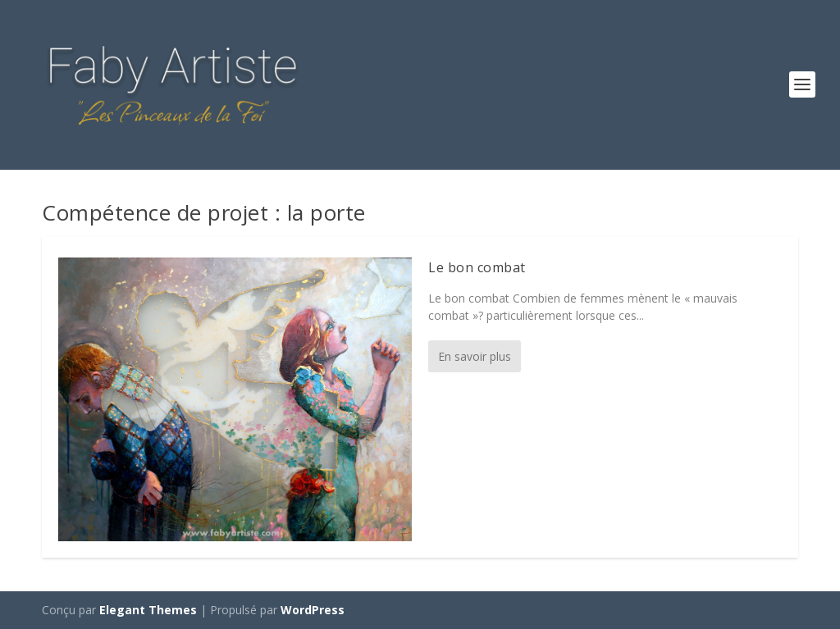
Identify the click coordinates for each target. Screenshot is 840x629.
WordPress (313, 610)
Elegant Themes (148, 610)
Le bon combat (477, 267)
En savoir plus (475, 356)
